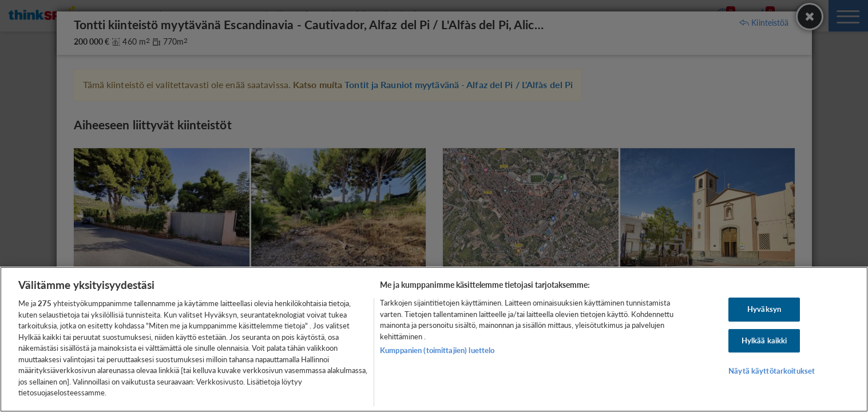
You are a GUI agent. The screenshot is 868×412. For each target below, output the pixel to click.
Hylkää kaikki (764, 340)
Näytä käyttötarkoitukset (772, 371)
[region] (434, 339)
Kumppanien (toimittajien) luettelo (437, 350)
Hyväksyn (764, 309)
